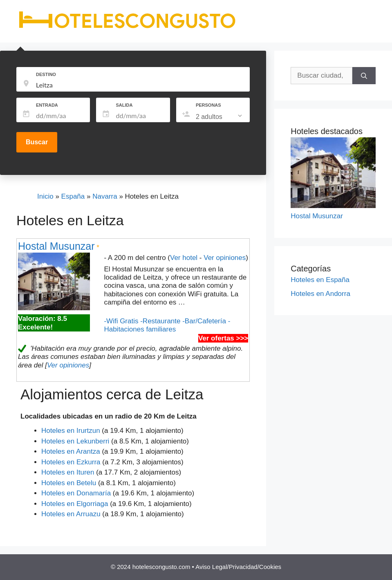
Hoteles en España (320, 280)
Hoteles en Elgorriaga (75, 504)
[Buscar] (364, 76)
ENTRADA (47, 105)
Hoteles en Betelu (69, 483)
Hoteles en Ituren (68, 472)
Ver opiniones (225, 258)
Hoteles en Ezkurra (71, 462)
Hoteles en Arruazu (71, 514)
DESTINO (46, 74)
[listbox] (220, 117)
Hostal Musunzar (56, 246)
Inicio (45, 196)
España (73, 196)
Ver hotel (184, 258)
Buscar (37, 142)
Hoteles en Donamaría (76, 493)
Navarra (105, 196)
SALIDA (124, 105)
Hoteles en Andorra (320, 294)
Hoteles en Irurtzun (71, 431)
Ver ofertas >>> (223, 338)
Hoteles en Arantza (71, 451)
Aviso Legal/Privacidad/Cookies (238, 567)
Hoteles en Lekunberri (75, 441)
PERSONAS (208, 105)
